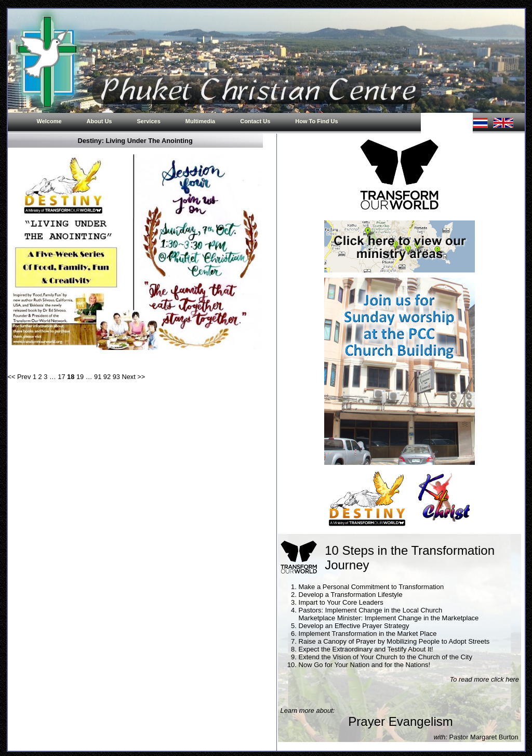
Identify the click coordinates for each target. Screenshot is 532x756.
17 (61, 377)
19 (80, 377)
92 (107, 377)
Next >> (133, 377)
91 (98, 377)
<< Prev (19, 377)
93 (116, 377)
